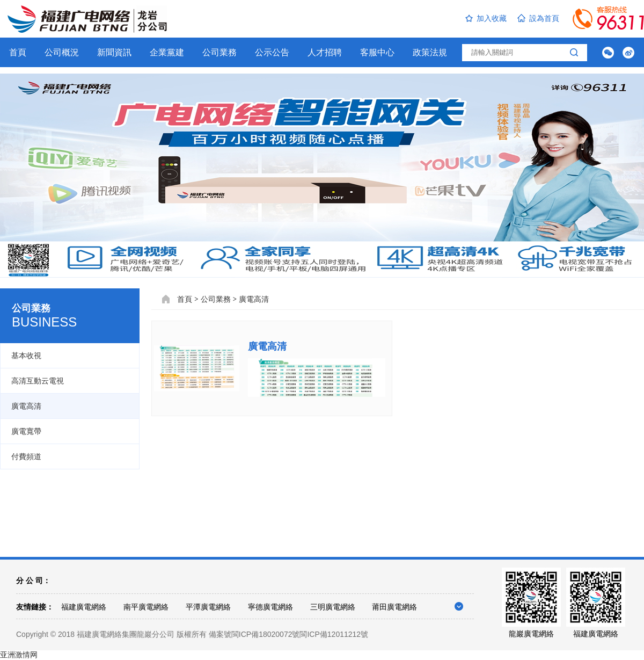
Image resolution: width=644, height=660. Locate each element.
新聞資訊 (114, 52)
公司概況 (62, 52)
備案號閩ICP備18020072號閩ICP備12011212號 (288, 634)
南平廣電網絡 (146, 607)
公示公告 (272, 52)
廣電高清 (26, 406)
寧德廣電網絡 (270, 607)
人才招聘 (325, 52)
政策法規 (430, 52)
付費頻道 (26, 456)
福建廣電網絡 (84, 607)
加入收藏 (486, 18)
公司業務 (219, 52)
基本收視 (26, 356)
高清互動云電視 (38, 381)
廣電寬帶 (26, 431)
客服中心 (377, 52)
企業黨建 (167, 52)
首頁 (18, 52)
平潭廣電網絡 (208, 607)
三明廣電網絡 (333, 607)
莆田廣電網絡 (394, 607)
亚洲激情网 (19, 655)
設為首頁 (538, 18)
